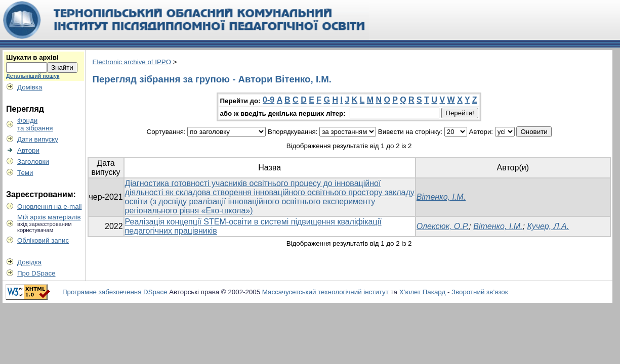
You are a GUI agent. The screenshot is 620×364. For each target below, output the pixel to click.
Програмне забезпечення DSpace (115, 292)
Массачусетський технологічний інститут (325, 292)
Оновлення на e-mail (50, 207)
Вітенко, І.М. (441, 197)
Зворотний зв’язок (480, 292)
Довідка (29, 262)
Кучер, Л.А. (548, 226)
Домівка (30, 87)
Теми (25, 173)
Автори (28, 150)
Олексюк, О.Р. (443, 226)
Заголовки (33, 162)
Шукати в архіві (32, 57)
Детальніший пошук (33, 76)
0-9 (268, 100)
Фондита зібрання (35, 124)
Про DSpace (36, 273)
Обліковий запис (43, 240)
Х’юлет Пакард (423, 292)
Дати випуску (38, 139)
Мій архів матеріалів (49, 217)
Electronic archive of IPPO (132, 62)
